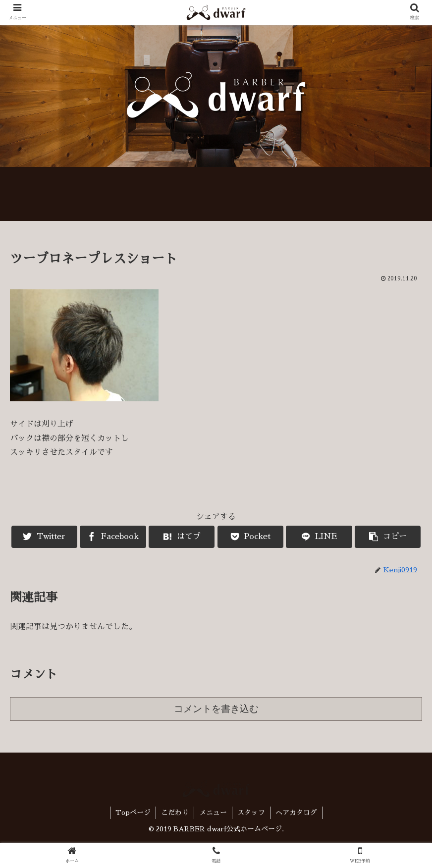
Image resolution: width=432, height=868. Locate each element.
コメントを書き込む (216, 709)
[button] (388, 537)
